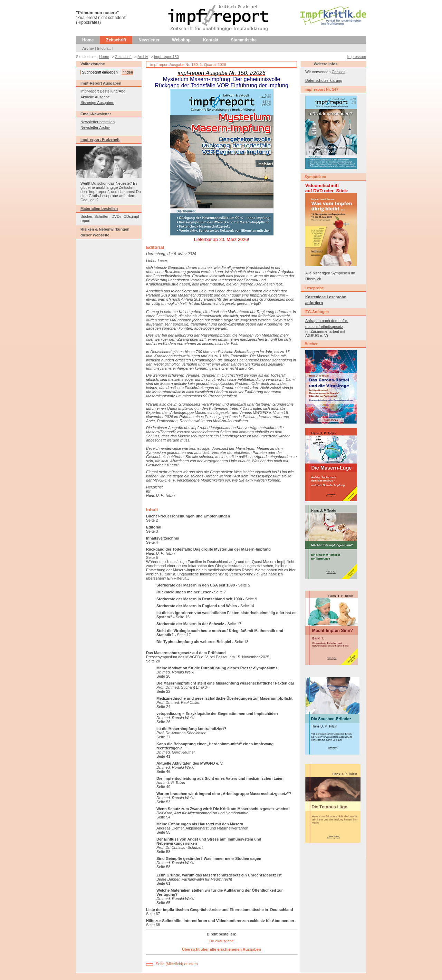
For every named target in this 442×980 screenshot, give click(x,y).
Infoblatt (104, 48)
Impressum (357, 57)
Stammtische (244, 40)
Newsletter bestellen (98, 122)
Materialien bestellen (99, 208)
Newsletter (149, 40)
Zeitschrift (116, 40)
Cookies (338, 72)
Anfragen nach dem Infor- (327, 321)
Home (88, 40)
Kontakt (211, 40)
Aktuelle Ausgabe (95, 97)
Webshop (181, 40)
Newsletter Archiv (95, 127)
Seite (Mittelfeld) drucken (177, 964)
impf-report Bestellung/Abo (103, 91)
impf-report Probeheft (100, 139)
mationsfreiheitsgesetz (324, 327)
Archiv (88, 48)
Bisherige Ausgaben (97, 103)
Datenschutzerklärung (324, 80)
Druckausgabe (222, 941)
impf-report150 (166, 57)
